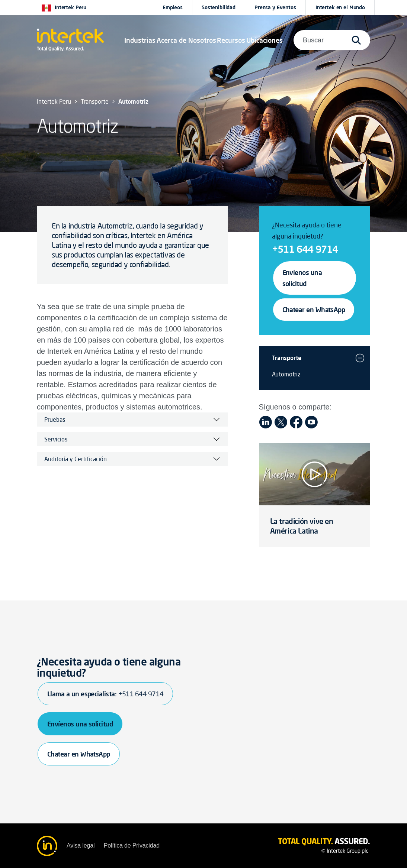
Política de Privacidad (132, 846)
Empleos (173, 7)
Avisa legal (81, 846)
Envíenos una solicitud (302, 278)
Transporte (287, 358)
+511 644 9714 (305, 249)
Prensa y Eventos (275, 7)
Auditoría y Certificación (76, 459)
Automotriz (286, 374)
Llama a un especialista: (105, 694)
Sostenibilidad (219, 7)
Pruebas (55, 420)
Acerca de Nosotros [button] (186, 40)
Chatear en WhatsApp (314, 310)
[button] (140, 40)
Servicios (56, 439)
